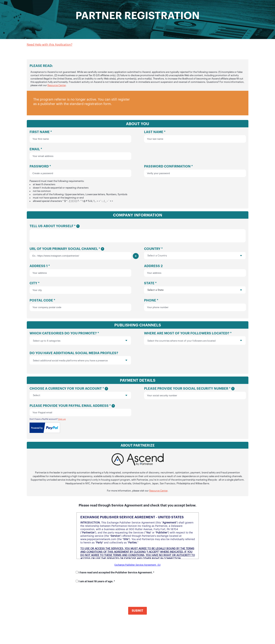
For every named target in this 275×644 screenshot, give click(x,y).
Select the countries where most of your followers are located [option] (181, 342)
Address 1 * (80, 272)
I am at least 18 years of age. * (97, 583)
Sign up (62, 421)
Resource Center (57, 85)
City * (80, 289)
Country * (195, 255)
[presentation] (117, 342)
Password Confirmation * (195, 171)
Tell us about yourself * (138, 234)
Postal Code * (80, 307)
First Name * (80, 137)
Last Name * (195, 137)
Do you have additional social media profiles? (80, 361)
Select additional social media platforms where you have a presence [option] (70, 362)
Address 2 (195, 272)
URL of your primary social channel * (80, 255)
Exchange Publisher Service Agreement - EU (137, 567)
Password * (80, 184)
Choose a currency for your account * (80, 395)
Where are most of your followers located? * (195, 341)
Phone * (195, 307)
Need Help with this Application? (50, 45)
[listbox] (80, 342)
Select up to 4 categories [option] (47, 342)
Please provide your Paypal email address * (80, 412)
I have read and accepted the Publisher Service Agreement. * (116, 574)
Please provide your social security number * (195, 395)
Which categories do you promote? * (80, 341)
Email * (80, 154)
